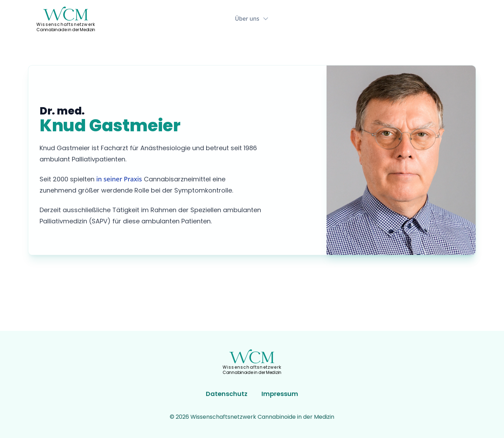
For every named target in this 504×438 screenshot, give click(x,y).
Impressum (280, 394)
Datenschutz (227, 394)
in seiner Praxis (119, 179)
